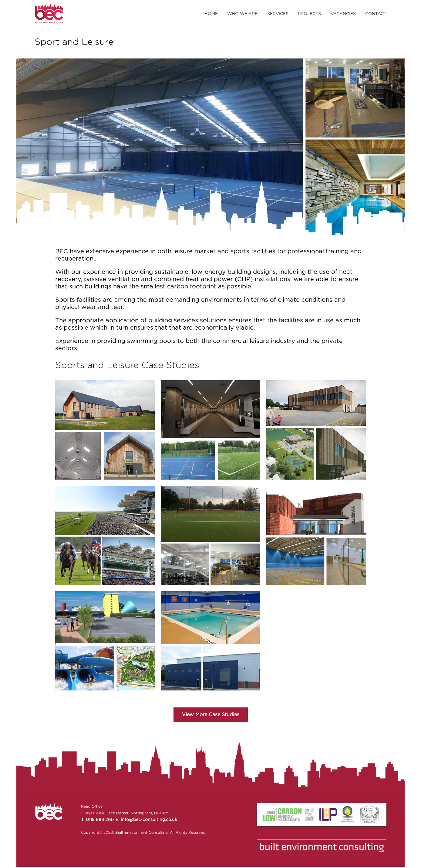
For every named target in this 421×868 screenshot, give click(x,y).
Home (211, 14)
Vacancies (343, 14)
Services (278, 14)
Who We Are (242, 14)
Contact (376, 14)
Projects (309, 14)
